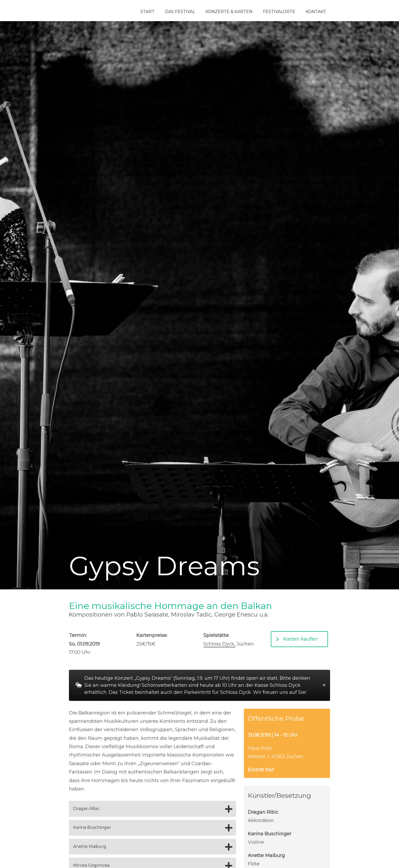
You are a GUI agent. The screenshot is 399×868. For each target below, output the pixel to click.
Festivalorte (279, 12)
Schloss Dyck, (219, 644)
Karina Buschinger (92, 827)
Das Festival (180, 12)
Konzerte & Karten (229, 12)
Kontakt (316, 12)
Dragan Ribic (86, 809)
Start (148, 12)
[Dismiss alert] (324, 685)
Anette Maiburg (90, 846)
